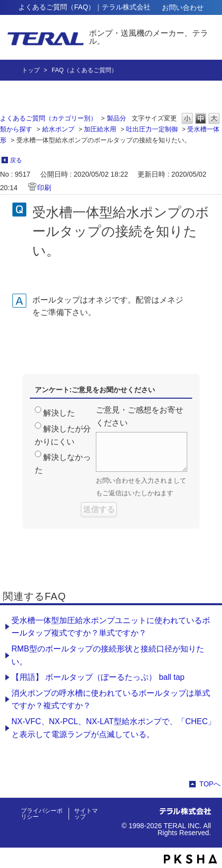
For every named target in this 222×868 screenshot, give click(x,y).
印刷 (44, 188)
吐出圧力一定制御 (152, 129)
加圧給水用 (100, 129)
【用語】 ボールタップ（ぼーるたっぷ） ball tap (98, 677)
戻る (16, 160)
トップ (31, 70)
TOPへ (210, 784)
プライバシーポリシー (42, 814)
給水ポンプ (58, 129)
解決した (59, 413)
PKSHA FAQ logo (190, 859)
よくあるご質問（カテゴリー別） (48, 118)
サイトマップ (86, 814)
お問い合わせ (183, 7)
